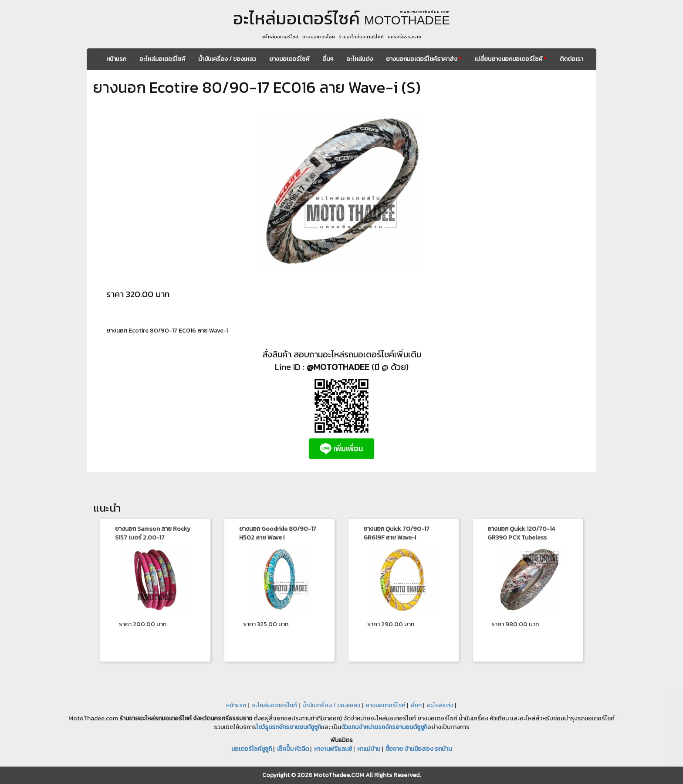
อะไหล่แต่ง (360, 59)
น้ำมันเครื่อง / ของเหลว (227, 59)
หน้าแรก (116, 59)
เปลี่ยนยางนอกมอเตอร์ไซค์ (510, 59)
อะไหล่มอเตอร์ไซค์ (162, 59)
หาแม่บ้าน (369, 749)
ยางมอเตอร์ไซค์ (289, 59)
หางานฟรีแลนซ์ (333, 749)
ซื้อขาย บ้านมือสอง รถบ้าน (419, 749)
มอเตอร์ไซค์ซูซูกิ (252, 749)
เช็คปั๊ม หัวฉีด (293, 749)
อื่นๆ (328, 59)
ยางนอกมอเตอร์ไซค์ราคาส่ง (424, 59)
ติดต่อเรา (571, 59)
